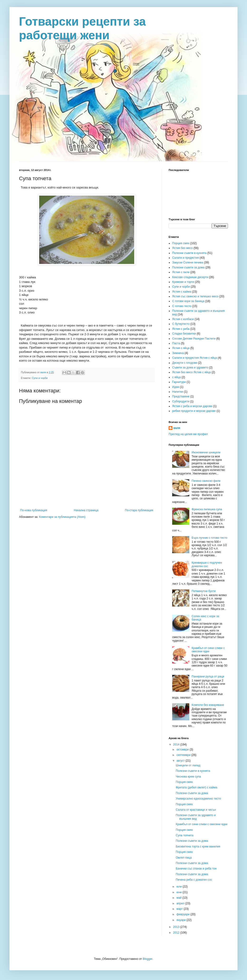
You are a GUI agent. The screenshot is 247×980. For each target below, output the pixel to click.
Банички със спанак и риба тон (196, 869)
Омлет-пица (184, 858)
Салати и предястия (185, 258)
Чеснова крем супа (188, 777)
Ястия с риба (181, 329)
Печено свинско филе (206, 481)
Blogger (148, 959)
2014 (177, 745)
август (181, 761)
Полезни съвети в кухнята (189, 253)
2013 (177, 927)
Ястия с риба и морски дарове (192, 406)
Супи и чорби (40, 378)
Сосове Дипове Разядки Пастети (194, 339)
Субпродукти (181, 401)
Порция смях (181, 243)
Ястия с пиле (181, 272)
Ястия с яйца (181, 348)
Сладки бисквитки (184, 334)
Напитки (178, 392)
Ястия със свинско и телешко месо (195, 296)
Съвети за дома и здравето (190, 368)
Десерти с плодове (185, 363)
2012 (177, 933)
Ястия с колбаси (183, 319)
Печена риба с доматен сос (194, 880)
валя (177, 428)
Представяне (181, 396)
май (179, 898)
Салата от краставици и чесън (196, 810)
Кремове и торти (183, 282)
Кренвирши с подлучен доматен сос (207, 564)
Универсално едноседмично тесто (198, 799)
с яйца (176, 377)
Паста (176, 343)
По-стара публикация (139, 510)
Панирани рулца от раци (208, 676)
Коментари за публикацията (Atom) (62, 517)
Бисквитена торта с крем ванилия (198, 847)
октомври (183, 750)
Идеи (176, 387)
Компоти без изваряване (208, 705)
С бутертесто (181, 324)
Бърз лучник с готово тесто (209, 538)
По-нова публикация (34, 510)
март (180, 909)
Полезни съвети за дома (188, 267)
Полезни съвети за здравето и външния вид (196, 817)
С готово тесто (182, 306)
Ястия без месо (182, 248)
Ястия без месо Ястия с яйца (192, 372)
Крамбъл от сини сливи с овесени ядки (208, 650)
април (181, 903)
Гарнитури (179, 382)
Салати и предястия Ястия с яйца (195, 358)
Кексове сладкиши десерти (190, 277)
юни (180, 892)
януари (181, 920)
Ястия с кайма (182, 292)
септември (184, 755)
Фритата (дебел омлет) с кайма (197, 787)
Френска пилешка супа (207, 509)
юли (180, 887)
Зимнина (178, 353)
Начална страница (86, 510)
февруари (183, 914)
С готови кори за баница (188, 301)
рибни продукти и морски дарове (194, 411)
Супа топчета (185, 835)
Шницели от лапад (188, 765)
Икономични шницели (206, 452)
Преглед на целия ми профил (188, 434)
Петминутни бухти (204, 591)
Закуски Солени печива (188, 262)
